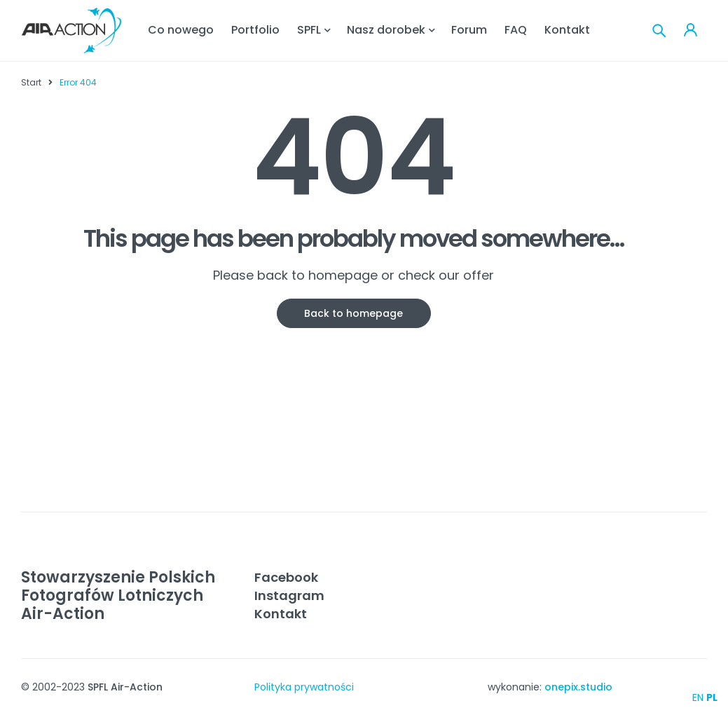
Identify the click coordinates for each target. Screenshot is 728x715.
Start (31, 82)
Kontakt (281, 614)
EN (698, 697)
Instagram (289, 595)
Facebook (286, 577)
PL (712, 697)
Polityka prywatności (304, 687)
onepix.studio (578, 687)
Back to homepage (353, 313)
